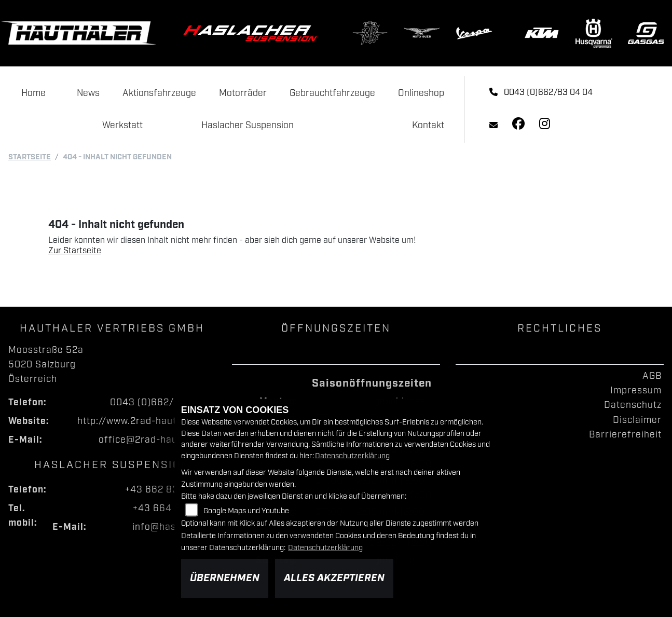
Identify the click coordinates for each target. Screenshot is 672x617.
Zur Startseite (75, 251)
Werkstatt (122, 126)
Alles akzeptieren (334, 578)
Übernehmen (225, 578)
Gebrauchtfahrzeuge (332, 93)
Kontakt (428, 126)
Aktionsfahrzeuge (159, 93)
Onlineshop (421, 93)
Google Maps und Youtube (246, 511)
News (88, 93)
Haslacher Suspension (248, 126)
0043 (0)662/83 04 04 (541, 93)
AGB (652, 376)
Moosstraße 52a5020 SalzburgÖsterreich (46, 365)
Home (33, 93)
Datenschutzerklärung (352, 456)
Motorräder (243, 93)
